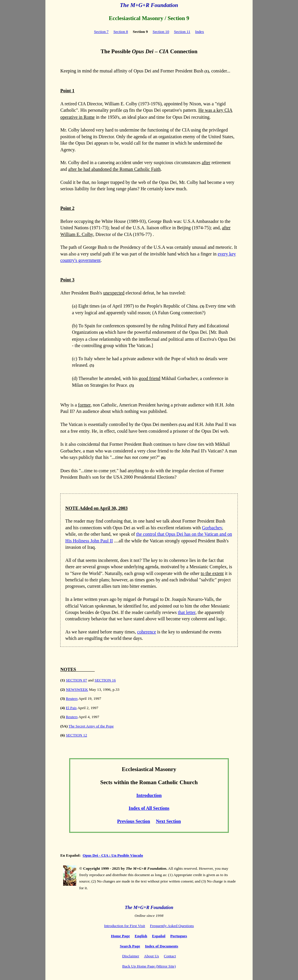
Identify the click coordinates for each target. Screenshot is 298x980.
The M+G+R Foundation (149, 5)
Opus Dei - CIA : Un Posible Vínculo (113, 855)
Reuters (72, 698)
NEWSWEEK (77, 689)
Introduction (149, 795)
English (141, 936)
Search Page (130, 946)
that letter (187, 612)
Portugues (179, 936)
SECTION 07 (76, 680)
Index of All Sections (149, 808)
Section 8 (121, 32)
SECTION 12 (76, 735)
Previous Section (134, 821)
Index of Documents (162, 946)
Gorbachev (212, 528)
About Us (151, 956)
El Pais (71, 708)
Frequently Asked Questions (172, 926)
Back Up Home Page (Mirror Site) (149, 966)
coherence (147, 632)
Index (200, 32)
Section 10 (161, 32)
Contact (170, 956)
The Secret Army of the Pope (91, 726)
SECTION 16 (105, 680)
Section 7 (101, 32)
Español (159, 936)
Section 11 (182, 32)
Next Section (168, 821)
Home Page (120, 936)
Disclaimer (131, 956)
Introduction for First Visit (125, 926)
